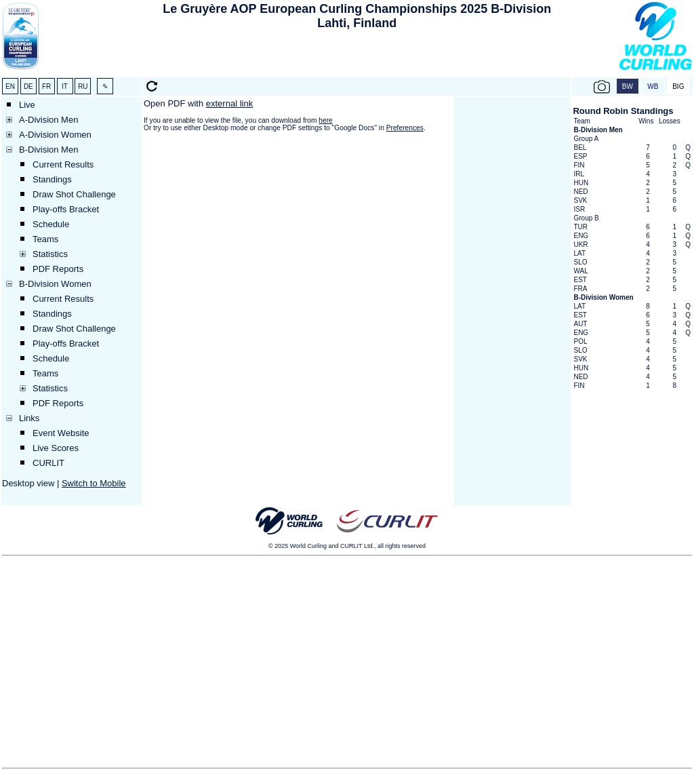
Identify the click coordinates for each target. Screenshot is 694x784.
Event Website (61, 433)
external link (229, 103)
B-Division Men (48, 150)
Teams (45, 239)
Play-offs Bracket (66, 209)
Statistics (50, 254)
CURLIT (48, 463)
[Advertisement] (357, 55)
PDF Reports (58, 269)
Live (27, 105)
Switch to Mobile (94, 483)
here (325, 120)
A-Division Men (48, 120)
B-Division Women (55, 284)
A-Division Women (55, 135)
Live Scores (56, 448)
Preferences (405, 128)
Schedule (51, 224)
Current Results (63, 164)
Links (29, 418)
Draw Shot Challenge (74, 194)
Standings (52, 179)
